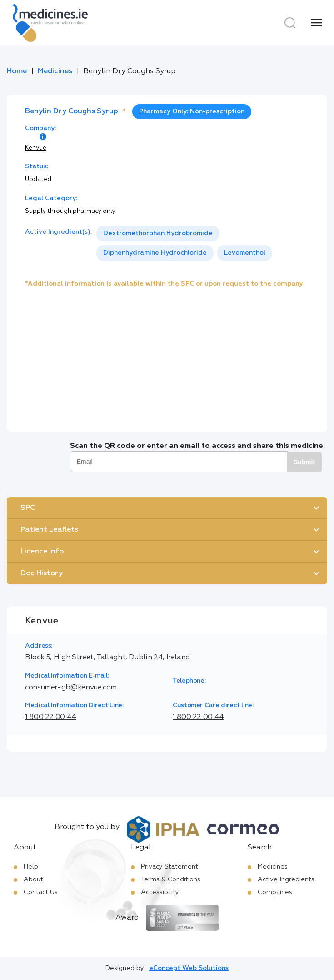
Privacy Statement (169, 867)
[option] (158, 234)
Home (17, 71)
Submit (304, 462)
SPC (28, 508)
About (33, 879)
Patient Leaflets (49, 530)
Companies (275, 892)
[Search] (290, 23)
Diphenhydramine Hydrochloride (155, 253)
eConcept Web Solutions (189, 968)
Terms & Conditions (171, 879)
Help (31, 867)
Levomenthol (245, 253)
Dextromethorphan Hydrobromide (158, 233)
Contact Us (41, 892)
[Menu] (316, 23)
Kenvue (36, 148)
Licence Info (42, 552)
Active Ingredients (286, 879)
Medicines (55, 71)
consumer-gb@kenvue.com (71, 688)
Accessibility (160, 892)
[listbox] (203, 243)
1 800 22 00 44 (51, 717)
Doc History (42, 573)
